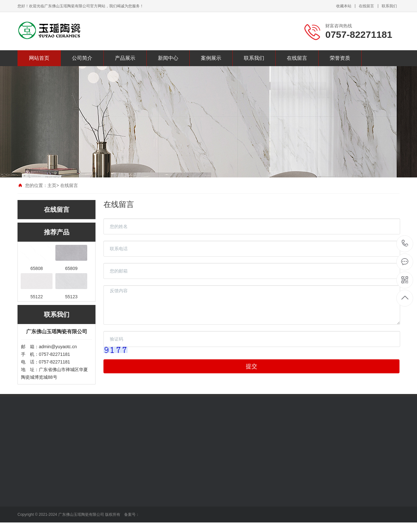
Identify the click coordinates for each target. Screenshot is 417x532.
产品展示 (125, 58)
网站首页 (39, 58)
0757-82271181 (405, 244)
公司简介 (82, 58)
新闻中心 (168, 58)
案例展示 (211, 58)
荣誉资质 (340, 58)
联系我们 (389, 6)
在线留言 (366, 6)
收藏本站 (344, 6)
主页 (52, 185)
